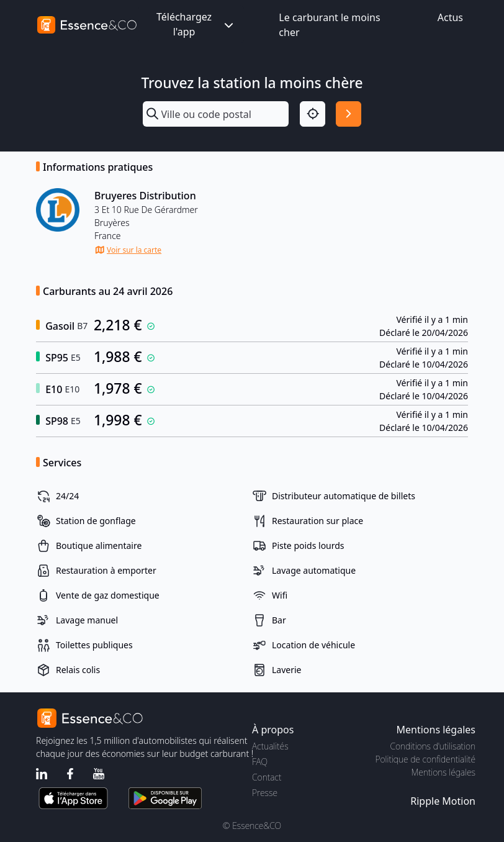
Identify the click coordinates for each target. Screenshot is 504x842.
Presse (265, 793)
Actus (450, 17)
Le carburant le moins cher (329, 25)
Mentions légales (443, 772)
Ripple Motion (443, 801)
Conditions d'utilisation (433, 746)
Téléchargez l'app (196, 24)
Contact (267, 777)
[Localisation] (313, 114)
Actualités (270, 746)
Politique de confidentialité (425, 759)
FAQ (260, 762)
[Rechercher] (349, 114)
